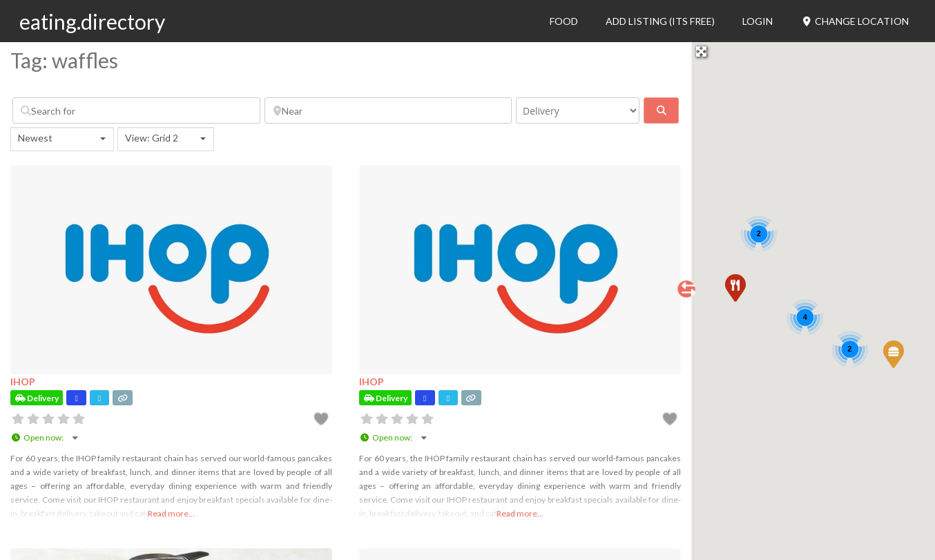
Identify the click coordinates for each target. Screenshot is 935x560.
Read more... (171, 513)
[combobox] (62, 139)
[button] (893, 354)
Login (758, 21)
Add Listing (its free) (660, 21)
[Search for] (136, 110)
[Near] (388, 110)
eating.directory (92, 21)
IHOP (23, 382)
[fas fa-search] (661, 110)
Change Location (855, 21)
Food (564, 21)
